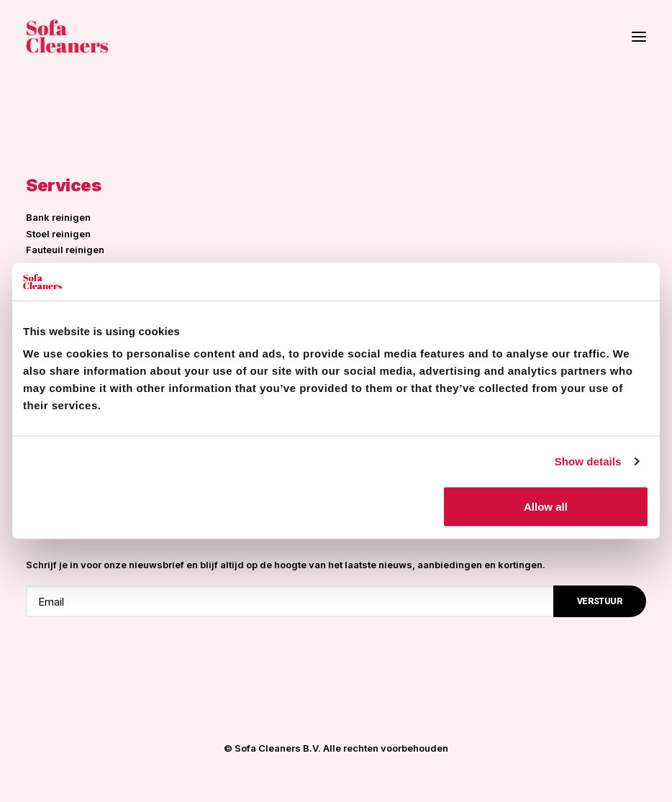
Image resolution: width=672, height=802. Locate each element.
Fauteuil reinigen (65, 250)
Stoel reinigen (58, 234)
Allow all (546, 507)
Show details (588, 461)
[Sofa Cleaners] (67, 36)
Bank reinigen (58, 217)
